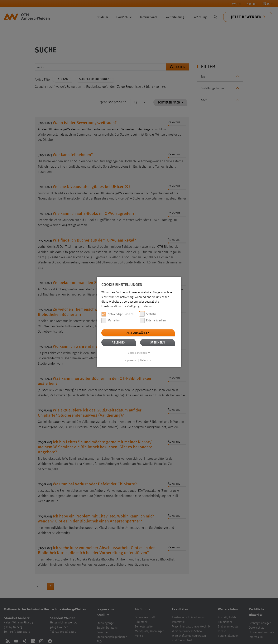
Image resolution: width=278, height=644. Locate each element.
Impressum (131, 360)
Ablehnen (119, 342)
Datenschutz (147, 360)
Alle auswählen (138, 333)
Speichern (157, 342)
